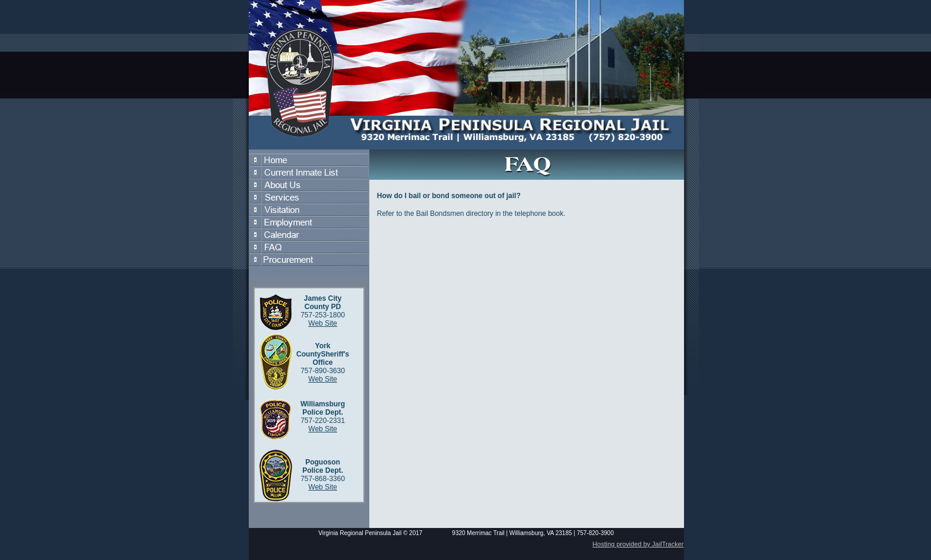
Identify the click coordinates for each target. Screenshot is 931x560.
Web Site (322, 323)
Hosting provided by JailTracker (638, 544)
